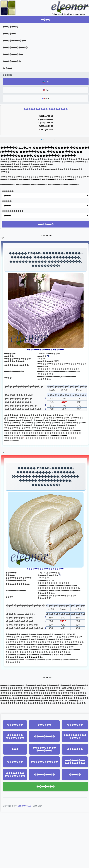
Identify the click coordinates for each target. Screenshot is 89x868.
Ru (45, 82)
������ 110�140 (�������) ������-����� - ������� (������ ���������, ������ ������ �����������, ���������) (45, 478)
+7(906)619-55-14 (46, 123)
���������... (59, 436)
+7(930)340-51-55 (46, 126)
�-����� (71, 179)
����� (5, 172)
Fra (46, 98)
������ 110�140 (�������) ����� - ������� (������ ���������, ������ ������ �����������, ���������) (46, 260)
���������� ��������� (41, 179)
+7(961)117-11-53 (46, 116)
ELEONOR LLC (24, 808)
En (46, 90)
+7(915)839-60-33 (46, 119)
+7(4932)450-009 (46, 130)
